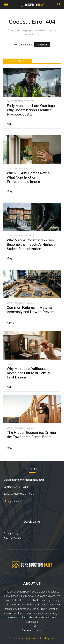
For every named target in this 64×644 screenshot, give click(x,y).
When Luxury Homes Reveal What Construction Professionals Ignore (29, 177)
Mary (10, 124)
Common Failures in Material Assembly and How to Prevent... (32, 310)
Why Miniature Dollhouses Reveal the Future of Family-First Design (29, 373)
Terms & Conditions (15, 538)
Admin (10, 323)
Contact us (32, 622)
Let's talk (32, 626)
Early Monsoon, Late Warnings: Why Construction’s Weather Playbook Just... (31, 110)
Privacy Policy (11, 533)
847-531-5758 (20, 487)
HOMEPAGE (42, 45)
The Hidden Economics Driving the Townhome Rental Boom (31, 435)
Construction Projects (20, 101)
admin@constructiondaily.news (38, 638)
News (10, 364)
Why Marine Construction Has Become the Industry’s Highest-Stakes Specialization (31, 245)
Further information (32, 630)
